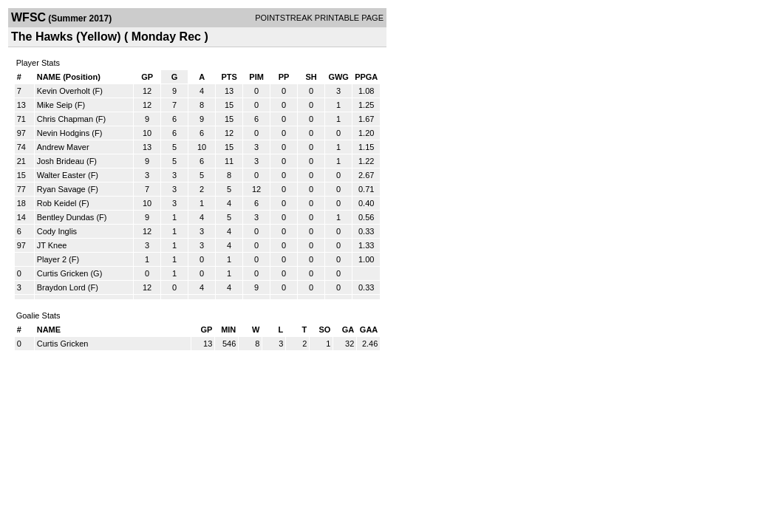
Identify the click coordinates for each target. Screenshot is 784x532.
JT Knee (52, 245)
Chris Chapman (65, 119)
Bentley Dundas (66, 217)
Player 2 (52, 259)
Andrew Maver (63, 147)
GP (147, 77)
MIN (228, 330)
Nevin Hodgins (64, 133)
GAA (369, 330)
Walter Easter (61, 175)
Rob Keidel (57, 203)
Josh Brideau (61, 161)
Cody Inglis (57, 231)
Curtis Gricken (63, 273)
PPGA (366, 77)
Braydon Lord (61, 287)
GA (348, 330)
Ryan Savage (61, 189)
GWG (338, 77)
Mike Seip (55, 105)
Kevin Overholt (64, 91)
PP (284, 77)
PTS (229, 77)
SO (324, 330)
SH (311, 77)
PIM (256, 77)
